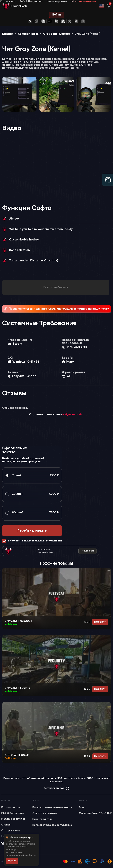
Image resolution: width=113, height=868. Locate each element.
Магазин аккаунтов (84, 1)
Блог (82, 807)
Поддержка (88, 551)
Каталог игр (8, 1)
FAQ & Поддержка (31, 1)
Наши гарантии (57, 1)
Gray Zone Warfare (56, 34)
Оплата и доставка (45, 813)
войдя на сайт (72, 415)
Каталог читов (28, 34)
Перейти (100, 622)
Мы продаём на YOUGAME (95, 813)
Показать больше (56, 287)
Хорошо (12, 861)
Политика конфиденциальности (52, 807)
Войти (57, 15)
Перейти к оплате (32, 531)
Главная (8, 34)
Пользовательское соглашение (52, 825)
